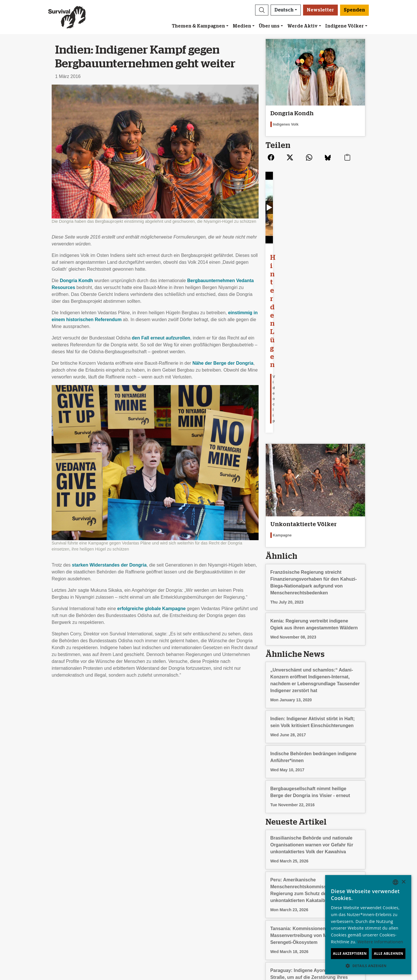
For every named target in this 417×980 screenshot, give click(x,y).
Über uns (269, 26)
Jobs (22, 878)
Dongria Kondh (76, 281)
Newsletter (320, 10)
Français (318, 885)
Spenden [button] (354, 10)
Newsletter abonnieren (137, 871)
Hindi (315, 913)
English (317, 871)
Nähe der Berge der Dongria (223, 363)
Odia (314, 920)
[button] (262, 10)
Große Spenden (228, 885)
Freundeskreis (226, 871)
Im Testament (226, 892)
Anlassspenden (227, 878)
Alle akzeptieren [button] (350, 953)
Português (320, 906)
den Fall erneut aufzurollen (161, 338)
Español (318, 878)
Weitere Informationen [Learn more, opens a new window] (380, 942)
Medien (242, 26)
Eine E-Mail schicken (136, 878)
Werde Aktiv (302, 26)
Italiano (317, 892)
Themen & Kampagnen (198, 26)
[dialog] (368, 925)
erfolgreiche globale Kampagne (152, 609)
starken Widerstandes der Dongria (109, 565)
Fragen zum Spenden (234, 899)
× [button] (403, 882)
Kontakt (25, 899)
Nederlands (321, 899)
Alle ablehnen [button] (389, 953)
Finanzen (27, 885)
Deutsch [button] (284, 10)
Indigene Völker (345, 26)
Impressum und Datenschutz (46, 892)
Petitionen (125, 885)
